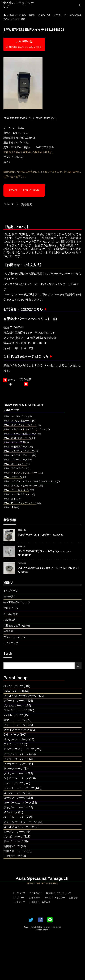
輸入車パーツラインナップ (59, 893)
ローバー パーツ (15, 793)
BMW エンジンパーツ (15, 416)
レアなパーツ (12, 856)
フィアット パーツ (16, 754)
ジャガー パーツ (15, 807)
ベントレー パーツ (16, 817)
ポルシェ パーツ (14, 705)
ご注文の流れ (36, 893)
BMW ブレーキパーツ (15, 460)
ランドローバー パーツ (19, 788)
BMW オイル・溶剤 (14, 442)
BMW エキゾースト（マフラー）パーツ (24, 429)
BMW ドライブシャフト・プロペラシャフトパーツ (30, 481)
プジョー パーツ (15, 773)
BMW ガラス (11, 499)
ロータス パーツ (15, 798)
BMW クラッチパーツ (15, 468)
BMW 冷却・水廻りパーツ (18, 438)
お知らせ (73, 898)
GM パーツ (11, 735)
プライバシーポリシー (54, 898)
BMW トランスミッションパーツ (21, 473)
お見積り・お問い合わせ (24, 190)
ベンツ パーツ (13, 686)
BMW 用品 (10, 507)
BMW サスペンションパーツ (19, 451)
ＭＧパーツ (10, 812)
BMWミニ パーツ (15, 710)
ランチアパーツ (13, 769)
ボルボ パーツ (13, 837)
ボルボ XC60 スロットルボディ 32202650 (41, 535)
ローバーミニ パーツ (17, 803)
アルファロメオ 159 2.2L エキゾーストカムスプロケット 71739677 (49, 570)
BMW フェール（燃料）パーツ (20, 434)
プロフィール (19, 898)
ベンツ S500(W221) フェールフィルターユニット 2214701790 (45, 553)
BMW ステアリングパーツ (18, 455)
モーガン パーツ (15, 832)
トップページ (19, 893)
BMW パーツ (12, 691)
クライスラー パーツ (16, 730)
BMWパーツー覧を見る (18, 204)
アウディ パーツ (15, 701)
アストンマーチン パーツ (20, 822)
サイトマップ (19, 902)
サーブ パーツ (13, 841)
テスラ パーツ (13, 744)
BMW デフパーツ (13, 477)
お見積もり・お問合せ (40, 902)
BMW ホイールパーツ (15, 464)
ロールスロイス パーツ (19, 827)
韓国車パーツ (12, 846)
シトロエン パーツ (16, 778)
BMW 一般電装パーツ (15, 447)
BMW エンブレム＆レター (18, 494)
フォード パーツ (15, 725)
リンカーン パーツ (16, 739)
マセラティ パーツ (16, 764)
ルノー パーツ (13, 783)
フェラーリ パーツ (16, 759)
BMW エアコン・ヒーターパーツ (21, 486)
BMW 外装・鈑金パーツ (16, 490)
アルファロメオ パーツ (19, 749)
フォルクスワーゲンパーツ (20, 696)
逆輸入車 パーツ (15, 851)
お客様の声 (35, 898)
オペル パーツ (13, 715)
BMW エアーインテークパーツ (20, 425)
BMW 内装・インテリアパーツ (20, 503)
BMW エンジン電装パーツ (18, 421)
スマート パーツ (15, 720)
